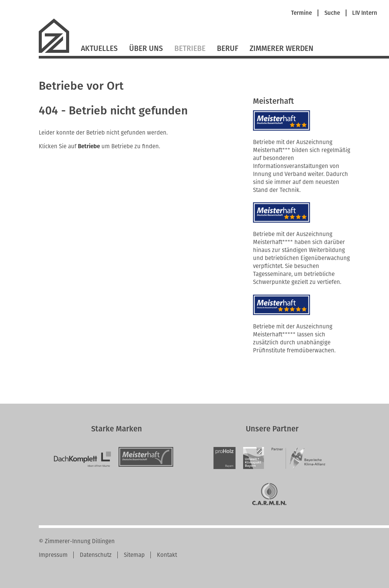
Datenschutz (96, 555)
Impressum (53, 555)
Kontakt (167, 555)
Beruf (228, 48)
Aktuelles (99, 48)
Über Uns (146, 48)
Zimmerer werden (281, 48)
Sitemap (134, 555)
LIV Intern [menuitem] (365, 13)
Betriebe (190, 48)
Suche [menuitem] (332, 13)
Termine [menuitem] (301, 13)
